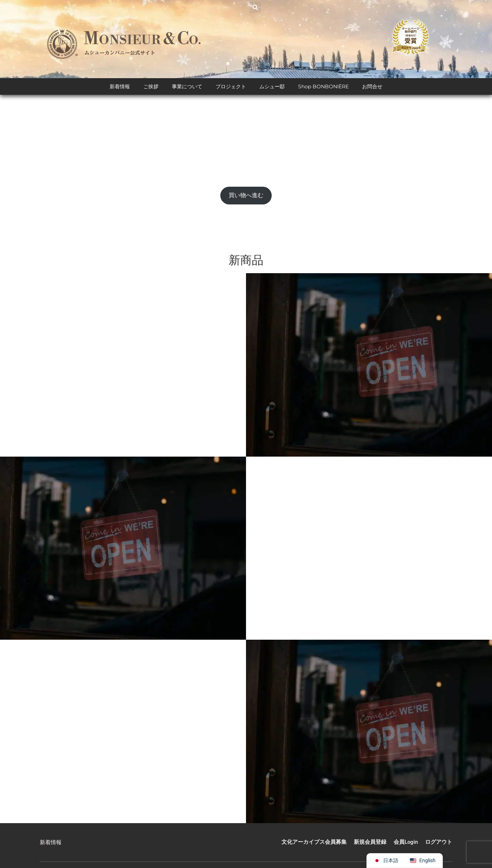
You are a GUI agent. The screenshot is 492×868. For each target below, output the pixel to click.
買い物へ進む (246, 196)
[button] (255, 7)
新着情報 (120, 87)
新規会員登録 (370, 842)
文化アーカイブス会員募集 (314, 842)
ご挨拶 (151, 87)
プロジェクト (231, 87)
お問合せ (372, 87)
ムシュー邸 (272, 87)
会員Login (406, 842)
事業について (187, 87)
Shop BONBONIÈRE (323, 87)
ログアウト (439, 842)
